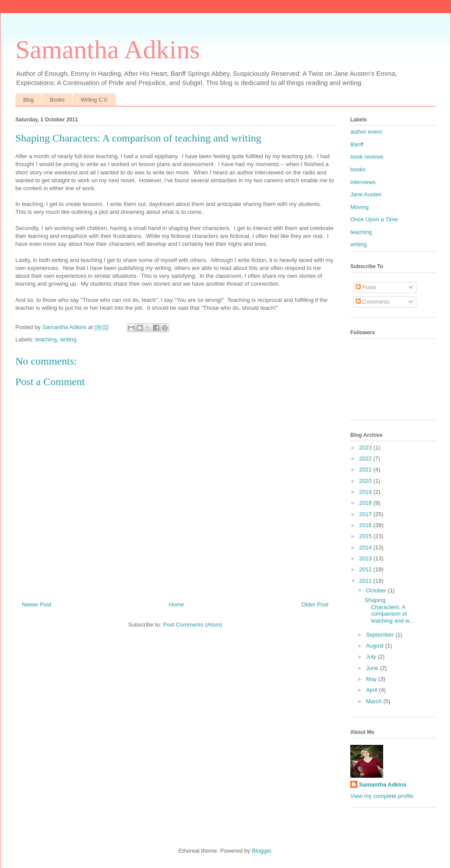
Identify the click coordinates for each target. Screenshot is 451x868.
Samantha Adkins (108, 50)
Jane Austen (366, 194)
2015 (366, 536)
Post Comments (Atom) (192, 625)
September (381, 635)
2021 (366, 469)
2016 (366, 525)
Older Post (315, 604)
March (375, 701)
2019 (366, 492)
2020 (366, 481)
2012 (366, 569)
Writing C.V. (94, 100)
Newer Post (37, 604)
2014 (366, 547)
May (372, 679)
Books (57, 100)
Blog (28, 100)
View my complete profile (382, 796)
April (373, 690)
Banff (357, 144)
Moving (359, 207)
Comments (373, 302)
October (377, 590)
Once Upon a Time (374, 219)
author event (366, 132)
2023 (366, 448)
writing (68, 339)
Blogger (261, 851)
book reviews (367, 157)
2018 (366, 503)
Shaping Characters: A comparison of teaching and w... (389, 610)
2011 (366, 581)
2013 (366, 558)
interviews (363, 182)
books (358, 169)
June (373, 668)
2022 (366, 459)
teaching (46, 339)
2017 (366, 514)
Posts (366, 287)
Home (177, 604)
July (372, 657)
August (376, 646)
